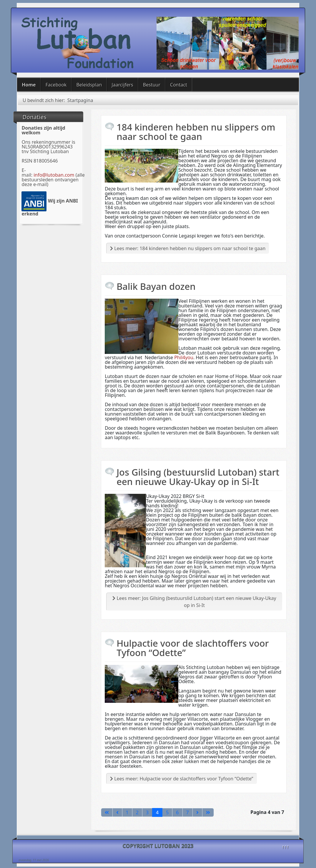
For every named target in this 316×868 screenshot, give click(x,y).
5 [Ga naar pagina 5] (167, 812)
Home (29, 85)
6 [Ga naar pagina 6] (177, 812)
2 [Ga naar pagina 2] (137, 812)
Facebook (56, 85)
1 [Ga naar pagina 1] (127, 812)
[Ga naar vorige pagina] (117, 812)
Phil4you (184, 357)
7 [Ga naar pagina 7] (188, 812)
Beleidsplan (89, 85)
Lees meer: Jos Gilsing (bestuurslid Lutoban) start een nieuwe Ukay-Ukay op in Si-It (194, 602)
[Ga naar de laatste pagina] (208, 812)
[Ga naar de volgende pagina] (197, 812)
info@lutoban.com (54, 175)
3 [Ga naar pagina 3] (147, 812)
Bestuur (152, 85)
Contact (179, 85)
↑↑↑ (285, 847)
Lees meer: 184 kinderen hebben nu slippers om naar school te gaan (188, 248)
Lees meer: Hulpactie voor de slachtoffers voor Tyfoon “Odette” (182, 779)
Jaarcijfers (122, 85)
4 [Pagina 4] (157, 812)
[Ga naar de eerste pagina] (107, 812)
